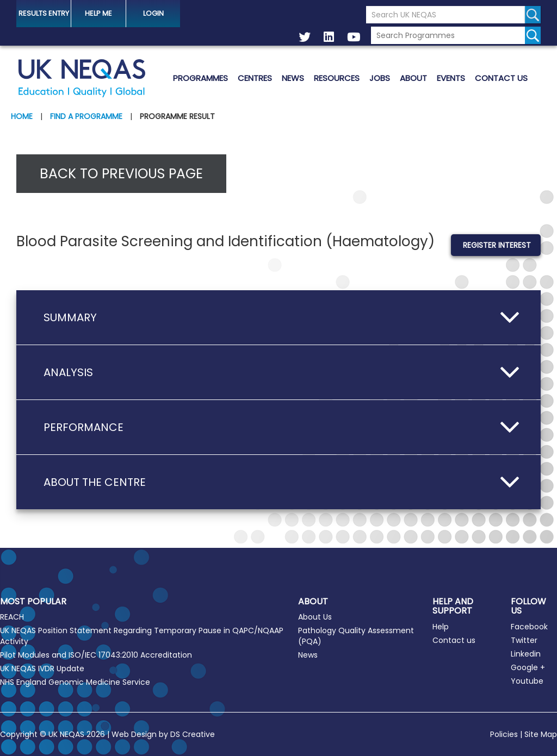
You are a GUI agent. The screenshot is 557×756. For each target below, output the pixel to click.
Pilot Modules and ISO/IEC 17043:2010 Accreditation (96, 655)
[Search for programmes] (533, 35)
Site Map (541, 734)
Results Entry (44, 13)
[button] (278, 317)
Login (153, 13)
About (413, 78)
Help (441, 627)
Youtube (527, 681)
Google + (528, 667)
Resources (337, 78)
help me (98, 13)
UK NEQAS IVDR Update (42, 668)
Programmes (200, 78)
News (293, 78)
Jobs (380, 78)
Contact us (501, 78)
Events (451, 78)
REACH (12, 617)
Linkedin (526, 654)
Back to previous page (121, 174)
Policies (504, 734)
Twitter (524, 640)
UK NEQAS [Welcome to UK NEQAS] (82, 78)
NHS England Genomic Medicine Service (75, 682)
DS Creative (193, 734)
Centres (255, 78)
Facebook (529, 627)
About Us (315, 617)
